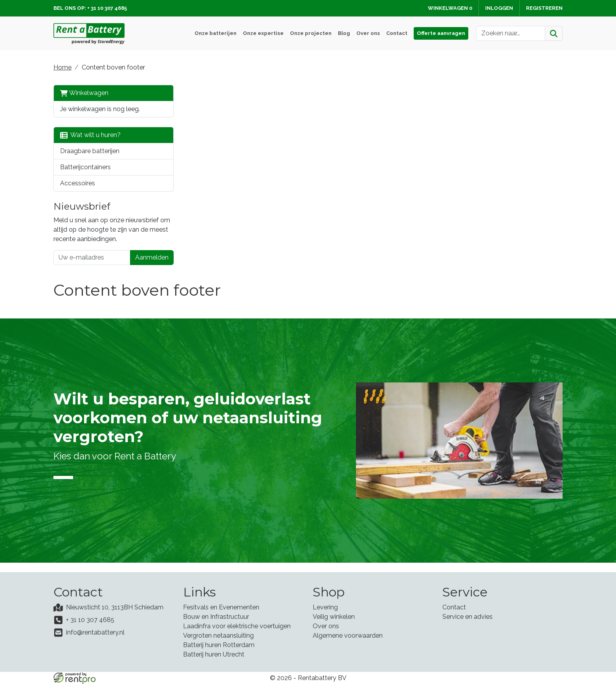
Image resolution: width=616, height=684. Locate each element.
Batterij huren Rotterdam (219, 645)
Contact (397, 33)
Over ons (368, 33)
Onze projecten (311, 33)
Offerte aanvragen (441, 33)
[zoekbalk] (511, 33)
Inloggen (499, 8)
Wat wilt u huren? (90, 135)
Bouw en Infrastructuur (216, 617)
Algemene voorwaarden (348, 636)
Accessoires (78, 183)
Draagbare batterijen (90, 151)
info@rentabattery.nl (95, 632)
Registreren (544, 8)
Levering (325, 607)
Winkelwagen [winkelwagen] (450, 8)
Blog (344, 33)
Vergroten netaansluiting (218, 636)
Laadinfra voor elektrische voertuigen (237, 626)
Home (62, 67)
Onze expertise (263, 33)
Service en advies (467, 617)
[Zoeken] (554, 33)
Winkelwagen (84, 93)
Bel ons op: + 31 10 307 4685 (90, 8)
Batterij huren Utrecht (214, 654)
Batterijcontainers (85, 167)
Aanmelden (152, 257)
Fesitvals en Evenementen (221, 607)
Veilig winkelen (334, 617)
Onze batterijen (215, 33)
